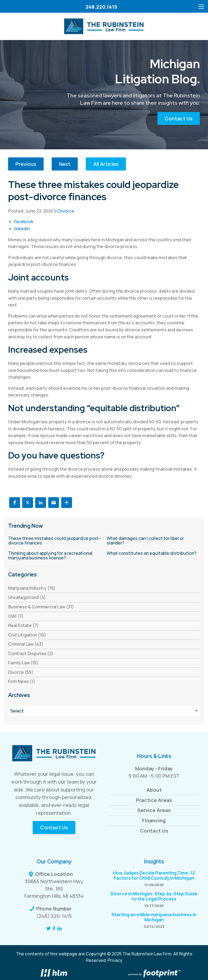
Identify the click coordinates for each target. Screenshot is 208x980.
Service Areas (154, 810)
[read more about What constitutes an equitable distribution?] (153, 553)
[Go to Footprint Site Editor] (154, 974)
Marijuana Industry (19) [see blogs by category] (32, 588)
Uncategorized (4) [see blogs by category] (27, 597)
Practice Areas (154, 800)
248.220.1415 (101, 7)
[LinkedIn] (60, 928)
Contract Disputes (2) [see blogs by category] (31, 654)
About (154, 790)
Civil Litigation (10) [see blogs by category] (27, 635)
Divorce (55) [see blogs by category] (21, 672)
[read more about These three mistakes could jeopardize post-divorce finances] (55, 541)
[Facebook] (54, 928)
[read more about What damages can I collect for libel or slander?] (153, 541)
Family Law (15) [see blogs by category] (23, 663)
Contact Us (179, 118)
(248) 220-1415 (54, 916)
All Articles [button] (106, 164)
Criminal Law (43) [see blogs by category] (26, 644)
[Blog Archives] (104, 711)
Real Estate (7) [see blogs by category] (23, 625)
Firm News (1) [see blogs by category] (22, 681)
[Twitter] (48, 928)
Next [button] (65, 164)
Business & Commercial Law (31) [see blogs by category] (41, 607)
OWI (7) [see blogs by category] (16, 616)
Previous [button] (26, 164)
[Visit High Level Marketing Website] (54, 974)
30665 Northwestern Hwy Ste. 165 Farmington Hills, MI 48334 (54, 889)
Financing (154, 820)
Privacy (115, 960)
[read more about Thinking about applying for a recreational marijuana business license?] (55, 556)
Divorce (66, 211)
